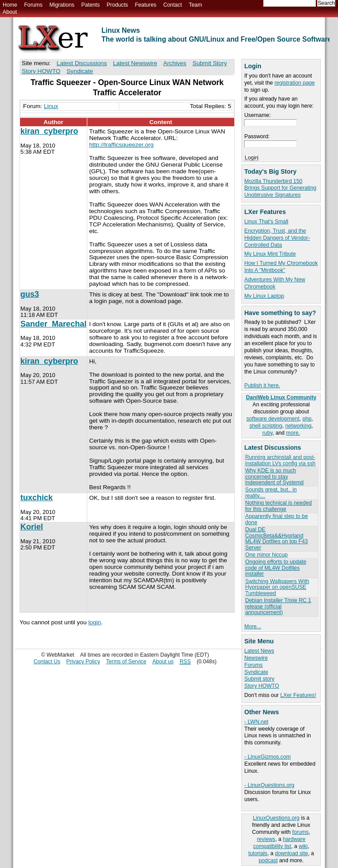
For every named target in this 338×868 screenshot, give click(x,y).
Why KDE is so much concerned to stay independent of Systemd (274, 477)
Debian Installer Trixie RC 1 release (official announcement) (278, 606)
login (95, 622)
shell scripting (266, 426)
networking (298, 426)
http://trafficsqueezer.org (121, 145)
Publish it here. (262, 385)
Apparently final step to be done (276, 519)
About (10, 12)
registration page (294, 83)
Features (146, 5)
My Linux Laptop (264, 296)
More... (253, 627)
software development (273, 419)
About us (163, 662)
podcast (268, 860)
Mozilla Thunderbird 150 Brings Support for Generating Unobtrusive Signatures (280, 188)
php (307, 419)
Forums (33, 5)
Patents (91, 5)
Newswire (256, 658)
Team (195, 5)
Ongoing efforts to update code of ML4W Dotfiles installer (276, 568)
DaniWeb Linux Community (281, 397)
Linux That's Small (266, 222)
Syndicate (256, 672)
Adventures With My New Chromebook (274, 283)
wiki (303, 846)
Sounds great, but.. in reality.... (271, 492)
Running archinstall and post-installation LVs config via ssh (280, 460)
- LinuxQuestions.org (269, 785)
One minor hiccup (266, 555)
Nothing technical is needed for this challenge (278, 506)
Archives (175, 63)
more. (293, 433)
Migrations (62, 5)
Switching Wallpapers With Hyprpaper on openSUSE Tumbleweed (277, 587)
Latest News (259, 651)
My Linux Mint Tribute (270, 254)
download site (291, 853)
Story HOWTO (262, 686)
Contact (172, 5)
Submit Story (210, 63)
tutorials (258, 853)
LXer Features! (298, 695)
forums (301, 832)
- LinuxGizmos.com (267, 757)
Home (10, 5)
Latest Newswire (135, 63)
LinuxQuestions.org (276, 818)
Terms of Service (126, 662)
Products (117, 5)
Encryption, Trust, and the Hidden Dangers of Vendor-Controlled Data (277, 238)
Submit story (259, 679)
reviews (266, 839)
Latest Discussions (82, 63)
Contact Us (47, 662)
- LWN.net (256, 722)
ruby (267, 433)
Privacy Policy (83, 662)
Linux (51, 106)
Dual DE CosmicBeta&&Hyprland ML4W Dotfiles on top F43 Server (276, 538)
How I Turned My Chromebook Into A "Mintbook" (281, 267)
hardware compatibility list (279, 843)
